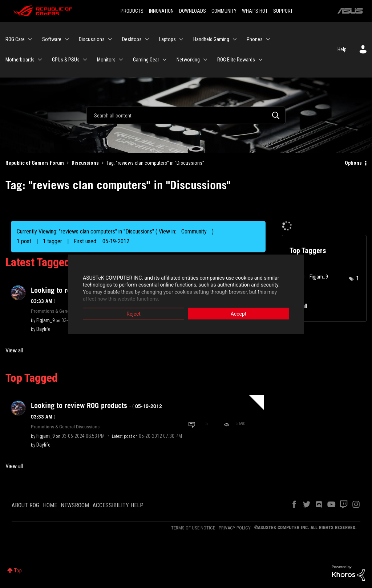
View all (14, 350)
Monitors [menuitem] (106, 60)
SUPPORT (283, 11)
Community (194, 231)
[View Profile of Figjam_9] (46, 320)
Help (342, 49)
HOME (50, 505)
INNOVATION (161, 11)
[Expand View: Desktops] (147, 39)
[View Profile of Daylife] (43, 329)
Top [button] (18, 571)
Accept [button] (239, 313)
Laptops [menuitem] (167, 39)
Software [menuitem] (52, 39)
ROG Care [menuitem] (15, 39)
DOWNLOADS (193, 11)
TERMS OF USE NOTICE (193, 528)
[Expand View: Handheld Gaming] (235, 39)
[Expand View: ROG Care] (30, 39)
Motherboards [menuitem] (20, 60)
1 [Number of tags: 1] (357, 278)
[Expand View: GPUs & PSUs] (85, 60)
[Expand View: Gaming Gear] (165, 60)
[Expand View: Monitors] (121, 60)
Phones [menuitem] (255, 39)
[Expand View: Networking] (205, 60)
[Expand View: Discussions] (110, 39)
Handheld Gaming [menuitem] (211, 39)
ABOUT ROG (25, 505)
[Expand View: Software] (67, 39)
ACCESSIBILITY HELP (118, 505)
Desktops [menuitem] (132, 39)
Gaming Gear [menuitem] (146, 60)
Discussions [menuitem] (92, 39)
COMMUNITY (224, 11)
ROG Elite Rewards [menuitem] (236, 60)
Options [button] (353, 163)
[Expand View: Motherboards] (40, 60)
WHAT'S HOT (255, 11)
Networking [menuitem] (188, 60)
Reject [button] (134, 313)
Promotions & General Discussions (65, 311)
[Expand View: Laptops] (181, 39)
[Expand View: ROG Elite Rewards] (260, 60)
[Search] (186, 115)
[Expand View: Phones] (268, 39)
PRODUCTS (132, 11)
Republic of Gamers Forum (35, 163)
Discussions (85, 163)
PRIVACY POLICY (235, 528)
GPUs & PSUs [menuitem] (66, 60)
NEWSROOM (75, 505)
